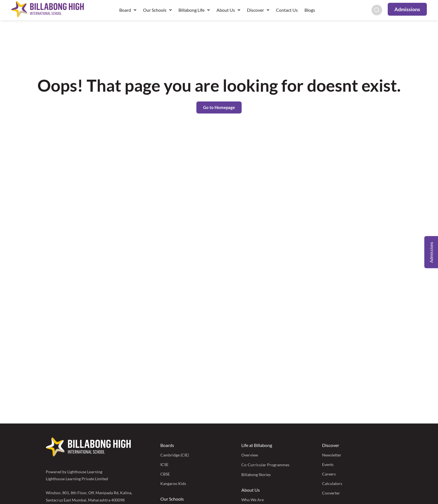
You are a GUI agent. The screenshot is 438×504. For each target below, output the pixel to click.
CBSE (165, 474)
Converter (331, 493)
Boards (167, 445)
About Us (228, 10)
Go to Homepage (219, 107)
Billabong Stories (256, 475)
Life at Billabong (257, 445)
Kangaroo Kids (173, 483)
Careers (329, 474)
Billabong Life (194, 10)
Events (328, 464)
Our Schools (157, 10)
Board (128, 10)
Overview (250, 455)
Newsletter (332, 455)
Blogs (310, 10)
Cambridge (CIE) (175, 455)
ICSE (164, 464)
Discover (258, 10)
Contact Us (287, 10)
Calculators (332, 483)
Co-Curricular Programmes (265, 465)
